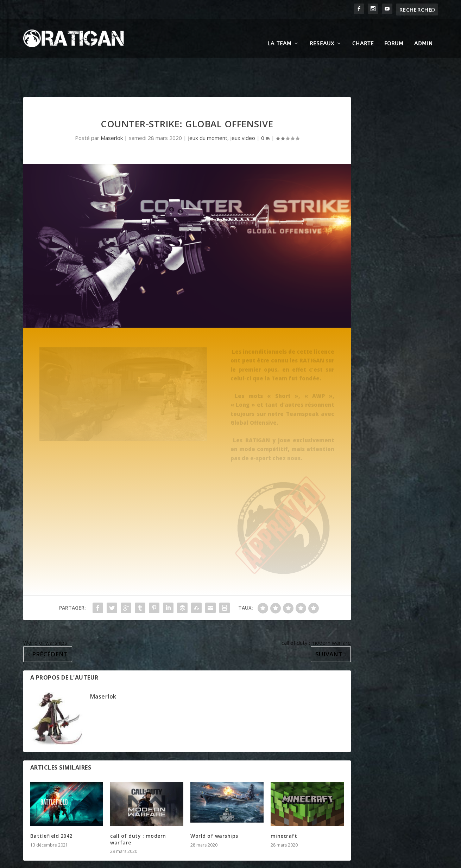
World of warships (214, 800)
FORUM (394, 33)
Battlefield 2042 (51, 800)
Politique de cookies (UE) (375, 860)
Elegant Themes (67, 860)
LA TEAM (280, 33)
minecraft (284, 800)
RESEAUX (322, 33)
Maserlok (112, 102)
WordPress (135, 860)
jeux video (243, 102)
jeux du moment (208, 102)
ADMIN (424, 33)
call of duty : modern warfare (138, 803)
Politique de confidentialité (312, 860)
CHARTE (363, 33)
